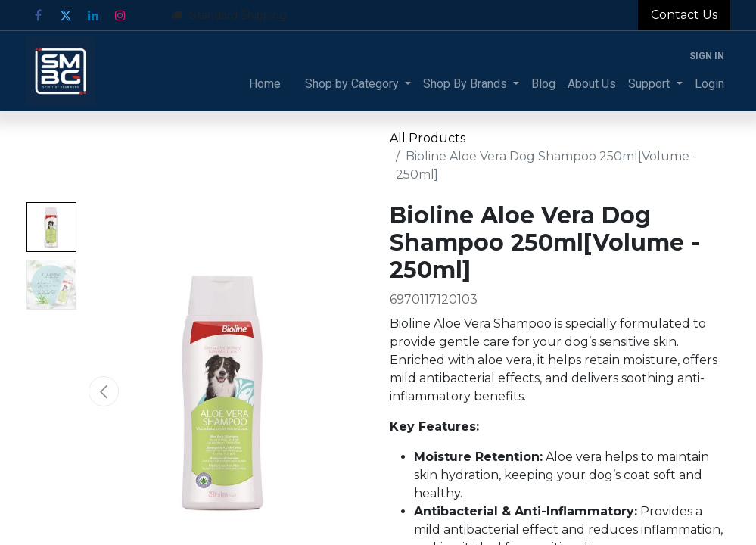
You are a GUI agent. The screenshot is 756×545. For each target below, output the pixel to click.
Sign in (707, 56)
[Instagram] (120, 15)
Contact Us (684, 15)
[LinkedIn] (93, 15)
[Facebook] (39, 15)
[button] (104, 391)
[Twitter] (66, 15)
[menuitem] (265, 84)
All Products (428, 138)
